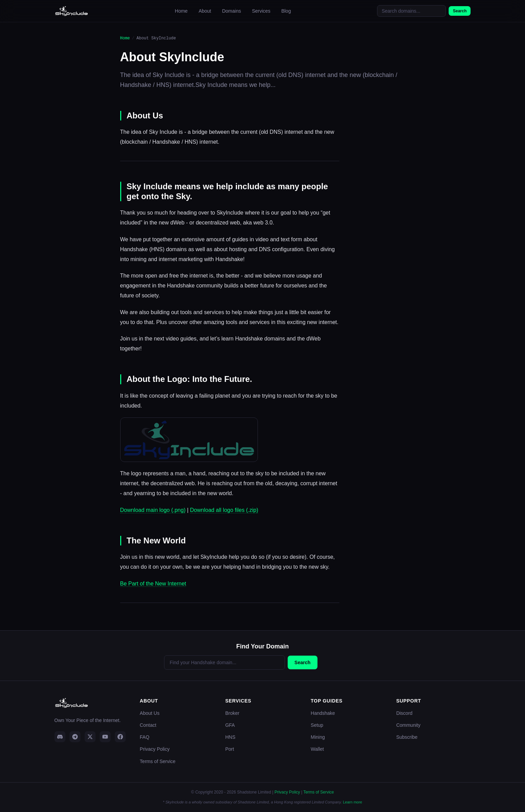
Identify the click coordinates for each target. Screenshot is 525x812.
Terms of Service (158, 761)
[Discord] (60, 737)
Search (460, 11)
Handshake (323, 713)
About (205, 11)
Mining (318, 737)
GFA (230, 725)
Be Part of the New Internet (153, 584)
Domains (231, 11)
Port (230, 749)
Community (408, 725)
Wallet (317, 749)
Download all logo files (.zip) (224, 510)
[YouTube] (105, 737)
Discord (404, 713)
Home (181, 11)
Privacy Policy (155, 749)
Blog (286, 11)
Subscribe (407, 737)
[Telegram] (75, 737)
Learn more (352, 802)
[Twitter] (90, 737)
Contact (148, 725)
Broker (232, 713)
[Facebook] (120, 737)
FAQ (145, 737)
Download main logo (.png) (153, 510)
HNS (230, 737)
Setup (317, 725)
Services (261, 11)
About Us (150, 713)
